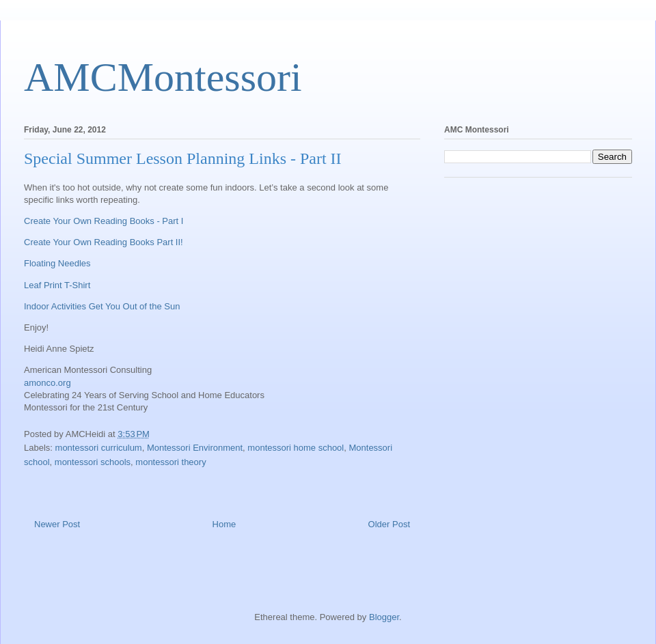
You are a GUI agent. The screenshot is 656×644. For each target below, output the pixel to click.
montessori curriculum (99, 448)
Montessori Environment (195, 448)
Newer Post (57, 524)
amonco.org (47, 383)
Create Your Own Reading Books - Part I (104, 221)
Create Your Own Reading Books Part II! (104, 242)
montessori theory (170, 462)
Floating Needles (57, 263)
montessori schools (93, 462)
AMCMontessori (163, 77)
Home (224, 524)
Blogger (384, 617)
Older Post (389, 524)
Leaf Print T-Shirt (57, 285)
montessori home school (296, 448)
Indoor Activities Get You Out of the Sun (102, 306)
